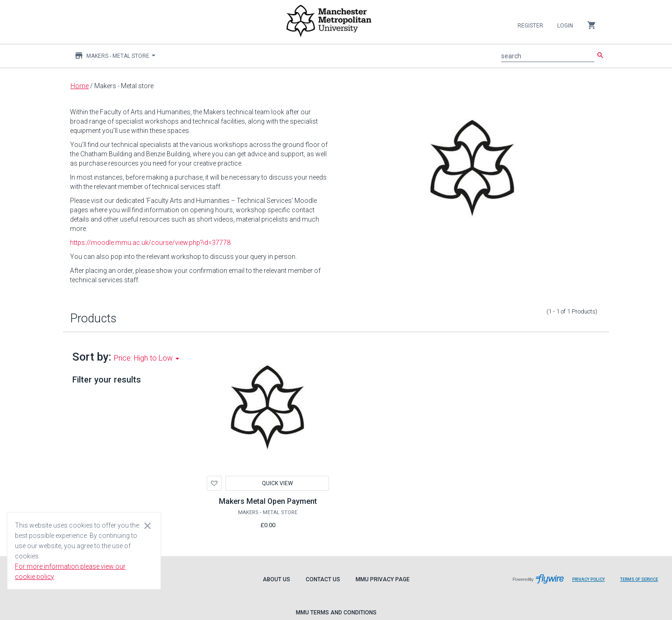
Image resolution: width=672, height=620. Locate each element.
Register (530, 26)
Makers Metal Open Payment (268, 501)
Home (80, 86)
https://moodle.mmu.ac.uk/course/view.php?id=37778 (150, 243)
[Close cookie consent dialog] (147, 525)
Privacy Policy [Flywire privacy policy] (592, 583)
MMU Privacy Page (383, 579)
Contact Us (323, 579)
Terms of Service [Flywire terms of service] (643, 583)
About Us (276, 579)
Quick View (277, 483)
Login (565, 26)
